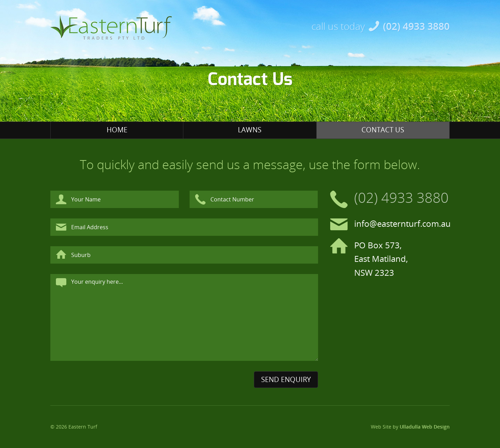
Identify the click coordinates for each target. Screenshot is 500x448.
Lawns (250, 130)
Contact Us (383, 130)
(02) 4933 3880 (416, 26)
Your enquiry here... (184, 317)
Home (117, 130)
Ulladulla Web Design (425, 427)
